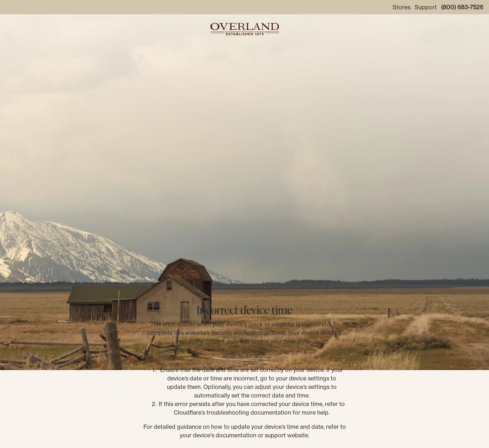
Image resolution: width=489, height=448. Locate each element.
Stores (401, 7)
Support (426, 7)
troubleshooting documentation (249, 412)
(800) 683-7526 (462, 7)
